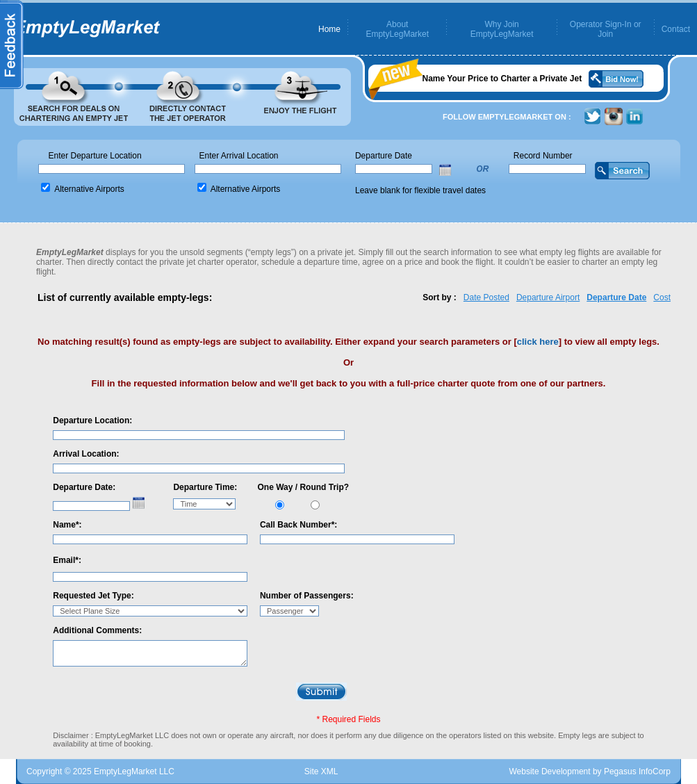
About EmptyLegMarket (397, 29)
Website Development (549, 771)
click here (538, 342)
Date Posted (486, 297)
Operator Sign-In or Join (606, 29)
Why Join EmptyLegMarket (502, 29)
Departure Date (616, 297)
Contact (676, 29)
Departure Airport (548, 297)
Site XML (321, 771)
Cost (662, 297)
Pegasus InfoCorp (637, 771)
